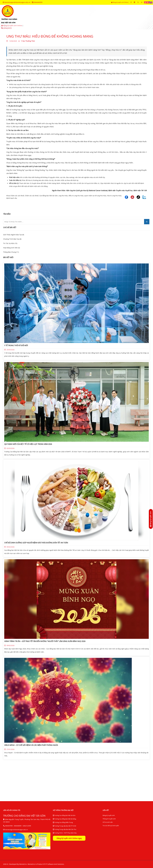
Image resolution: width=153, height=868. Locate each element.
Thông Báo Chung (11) (11, 252)
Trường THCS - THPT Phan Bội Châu (65, 833)
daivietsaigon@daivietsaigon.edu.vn (17, 2)
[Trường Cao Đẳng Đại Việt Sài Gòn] (126, 197)
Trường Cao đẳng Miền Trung (63, 822)
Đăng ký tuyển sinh (109, 815)
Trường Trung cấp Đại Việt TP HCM (64, 826)
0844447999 (9, 826)
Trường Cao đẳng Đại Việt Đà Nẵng (64, 819)
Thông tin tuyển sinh (109, 819)
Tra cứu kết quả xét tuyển (111, 826)
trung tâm (111, 14)
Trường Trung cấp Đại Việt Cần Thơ (65, 829)
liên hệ (71, 20)
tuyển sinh (53, 14)
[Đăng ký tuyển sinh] (151, 519)
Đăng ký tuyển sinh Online (12, 26)
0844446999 (37, 2)
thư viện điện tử (39, 20)
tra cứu (57, 20)
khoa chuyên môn (73, 14)
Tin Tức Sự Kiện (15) (10, 243)
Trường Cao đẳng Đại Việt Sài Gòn (64, 815)
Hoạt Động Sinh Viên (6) (12, 248)
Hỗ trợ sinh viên (108, 822)
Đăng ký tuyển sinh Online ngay (69, 838)
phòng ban (94, 14)
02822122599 (27, 826)
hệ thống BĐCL (130, 14)
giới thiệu (36, 14)
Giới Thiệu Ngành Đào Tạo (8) (14, 235)
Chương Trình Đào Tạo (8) (12, 239)
